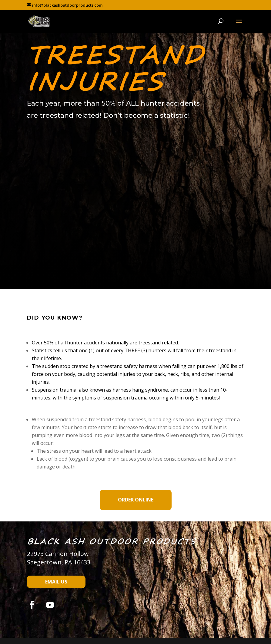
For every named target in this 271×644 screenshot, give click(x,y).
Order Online (136, 500)
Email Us (56, 582)
